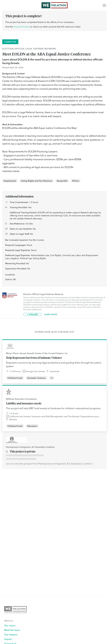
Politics (76, 181)
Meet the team (12, 630)
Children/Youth (15, 378)
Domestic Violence (36, 378)
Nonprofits (62, 181)
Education (32, 426)
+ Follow (32, 314)
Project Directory (22, 27)
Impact (8, 639)
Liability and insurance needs (24, 403)
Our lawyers (11, 634)
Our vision (10, 625)
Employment (10, 181)
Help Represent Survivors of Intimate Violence (34, 358)
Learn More (51, 314)
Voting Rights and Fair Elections (37, 181)
